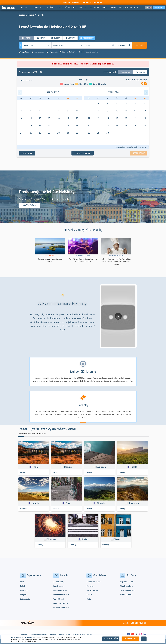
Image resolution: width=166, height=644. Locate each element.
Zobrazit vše (25, 599)
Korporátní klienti (127, 582)
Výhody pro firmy (127, 586)
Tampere (52, 539)
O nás (89, 599)
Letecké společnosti (61, 603)
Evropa (22, 15)
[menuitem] (26, 7)
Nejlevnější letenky (61, 590)
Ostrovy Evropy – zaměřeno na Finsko (50, 260)
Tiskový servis (92, 590)
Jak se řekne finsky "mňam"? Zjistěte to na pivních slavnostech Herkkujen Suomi (116, 261)
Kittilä (134, 467)
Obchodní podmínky (39, 634)
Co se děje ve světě (83, 256)
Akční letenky (59, 582)
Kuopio (35, 503)
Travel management (127, 590)
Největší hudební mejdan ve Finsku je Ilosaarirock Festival (83, 260)
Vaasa (117, 539)
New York (24, 590)
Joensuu (68, 467)
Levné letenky (59, 586)
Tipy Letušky (50, 256)
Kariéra (89, 595)
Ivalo (35, 467)
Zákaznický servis (93, 582)
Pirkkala (101, 503)
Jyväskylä (101, 467)
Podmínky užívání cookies (60, 634)
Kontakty (90, 586)
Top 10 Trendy (59, 599)
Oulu (68, 503)
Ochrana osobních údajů (82, 634)
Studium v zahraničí (61, 608)
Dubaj (22, 586)
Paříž (22, 582)
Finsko (31, 15)
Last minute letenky (61, 595)
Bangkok (24, 595)
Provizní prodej (126, 595)
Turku (85, 539)
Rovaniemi (134, 503)
